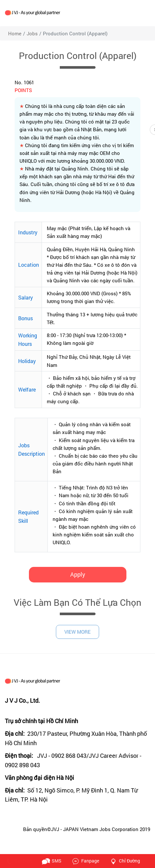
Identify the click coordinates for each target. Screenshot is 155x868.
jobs (32, 33)
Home (15, 33)
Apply (78, 574)
